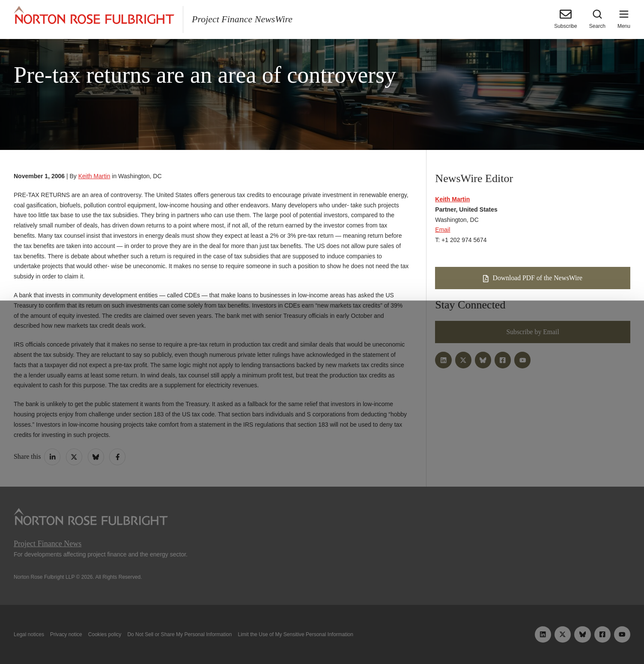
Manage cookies (322, 637)
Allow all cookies (197, 637)
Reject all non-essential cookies (448, 637)
